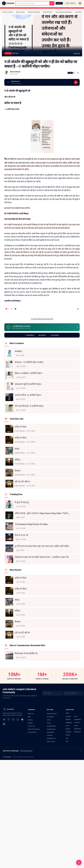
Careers (30, 720)
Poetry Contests (8, 12)
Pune (76, 716)
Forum (49, 723)
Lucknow (77, 722)
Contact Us (31, 726)
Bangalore (69, 722)
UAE (67, 741)
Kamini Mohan (15, 72)
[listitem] (4, 719)
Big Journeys (20, 12)
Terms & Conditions (34, 729)
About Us (31, 714)
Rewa (67, 726)
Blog (29, 717)
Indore (76, 726)
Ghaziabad (77, 729)
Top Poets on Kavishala (42, 751)
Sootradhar (50, 717)
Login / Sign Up (70, 3)
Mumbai (68, 719)
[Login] (79, 862)
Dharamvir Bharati (34, 12)
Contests (50, 735)
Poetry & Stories (52, 714)
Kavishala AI (50, 732)
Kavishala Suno (51, 726)
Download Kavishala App (64, 12)
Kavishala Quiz (51, 729)
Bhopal (68, 729)
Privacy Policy (32, 732)
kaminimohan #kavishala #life (42, 319)
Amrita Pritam (48, 12)
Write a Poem (51, 741)
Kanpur (68, 735)
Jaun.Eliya (78, 12)
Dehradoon (77, 732)
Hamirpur (69, 732)
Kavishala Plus (51, 738)
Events (49, 720)
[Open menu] (80, 3)
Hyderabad (77, 719)
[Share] (78, 73)
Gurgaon (68, 716)
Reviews (30, 723)
